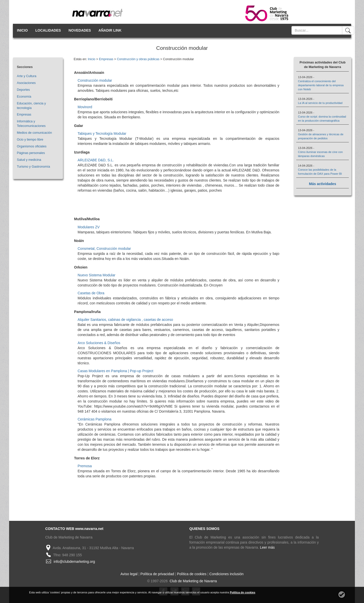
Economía (24, 97)
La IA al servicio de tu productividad (320, 103)
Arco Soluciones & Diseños (99, 343)
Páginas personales (31, 153)
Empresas (24, 115)
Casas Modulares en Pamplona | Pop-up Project (115, 371)
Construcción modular (95, 80)
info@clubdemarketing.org (74, 562)
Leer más (267, 547)
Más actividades (322, 184)
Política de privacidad (157, 574)
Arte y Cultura (27, 76)
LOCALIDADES (48, 30)
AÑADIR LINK (110, 30)
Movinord (85, 107)
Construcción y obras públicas (138, 59)
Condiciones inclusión (226, 574)
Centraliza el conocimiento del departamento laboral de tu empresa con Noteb (321, 85)
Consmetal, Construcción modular (104, 249)
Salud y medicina (29, 160)
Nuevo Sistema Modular (96, 275)
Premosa (85, 466)
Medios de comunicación (35, 133)
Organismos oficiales (32, 146)
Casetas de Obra (91, 293)
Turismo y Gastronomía (33, 167)
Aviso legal (129, 574)
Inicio (92, 59)
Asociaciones (26, 83)
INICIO (22, 30)
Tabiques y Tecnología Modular (102, 133)
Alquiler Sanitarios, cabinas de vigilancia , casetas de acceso (125, 320)
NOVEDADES (80, 30)
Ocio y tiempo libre (30, 140)
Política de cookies (192, 574)
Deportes (23, 90)
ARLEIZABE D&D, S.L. (96, 160)
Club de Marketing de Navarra (193, 581)
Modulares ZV (89, 227)
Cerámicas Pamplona (95, 419)
